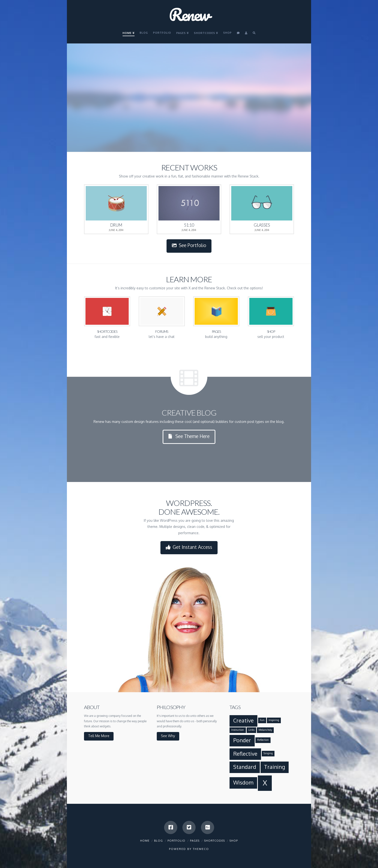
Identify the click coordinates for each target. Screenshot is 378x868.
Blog (158, 841)
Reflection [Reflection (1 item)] (263, 740)
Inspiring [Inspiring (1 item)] (274, 720)
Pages (195, 841)
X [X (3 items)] (265, 783)
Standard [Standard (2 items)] (245, 767)
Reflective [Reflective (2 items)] (245, 754)
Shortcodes (215, 841)
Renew (189, 14)
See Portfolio (189, 245)
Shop (234, 841)
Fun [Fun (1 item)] (262, 720)
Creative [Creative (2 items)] (243, 720)
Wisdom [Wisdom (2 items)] (243, 782)
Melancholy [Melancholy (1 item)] (265, 730)
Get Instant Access (189, 547)
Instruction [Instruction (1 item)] (238, 730)
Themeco (201, 849)
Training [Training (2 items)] (274, 767)
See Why (168, 736)
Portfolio (176, 841)
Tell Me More (99, 736)
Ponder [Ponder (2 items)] (242, 740)
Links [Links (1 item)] (251, 730)
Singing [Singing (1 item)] (268, 753)
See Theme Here (189, 436)
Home (145, 841)
